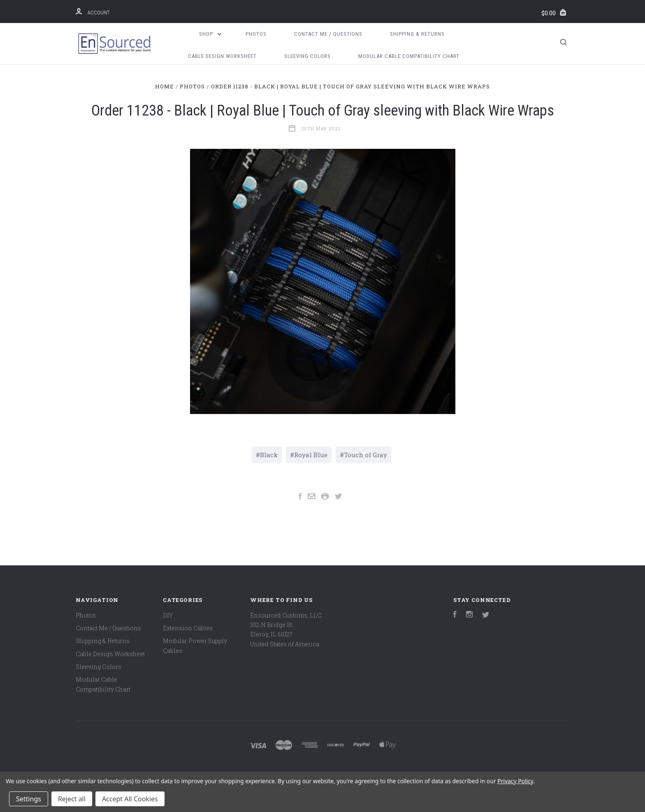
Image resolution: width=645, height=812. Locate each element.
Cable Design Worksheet (222, 56)
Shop (210, 34)
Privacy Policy (515, 781)
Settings (29, 799)
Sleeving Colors (307, 56)
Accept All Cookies (130, 799)
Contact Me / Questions (328, 34)
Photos (256, 34)
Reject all (72, 799)
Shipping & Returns (417, 34)
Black (269, 455)
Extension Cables (188, 628)
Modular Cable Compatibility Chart (409, 56)
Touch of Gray (365, 455)
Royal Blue (311, 455)
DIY (168, 615)
